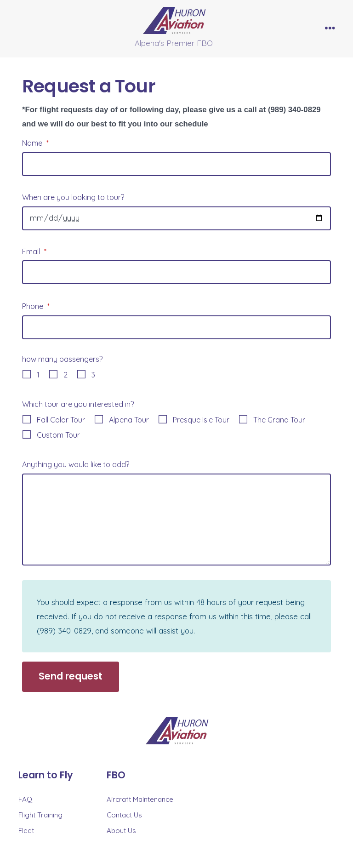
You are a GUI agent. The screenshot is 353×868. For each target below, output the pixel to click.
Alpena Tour (129, 420)
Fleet (26, 831)
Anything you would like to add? (76, 464)
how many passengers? (62, 359)
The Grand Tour (279, 420)
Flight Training (40, 815)
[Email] (176, 272)
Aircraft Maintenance (140, 799)
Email (34, 251)
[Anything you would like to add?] (176, 520)
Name (35, 143)
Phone (36, 306)
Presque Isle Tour (201, 420)
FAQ (25, 799)
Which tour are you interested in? (78, 404)
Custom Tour (58, 435)
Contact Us (124, 815)
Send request (71, 676)
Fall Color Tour (61, 420)
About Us (121, 831)
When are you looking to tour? (73, 197)
